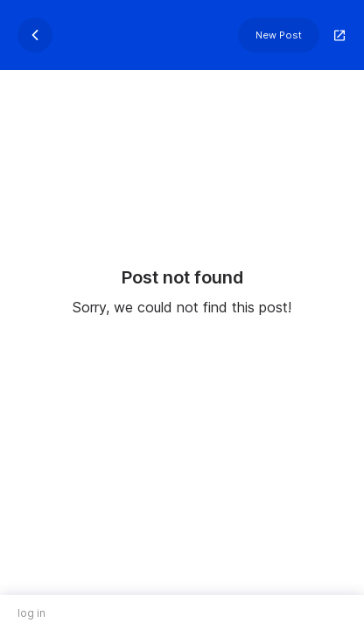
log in (31, 613)
